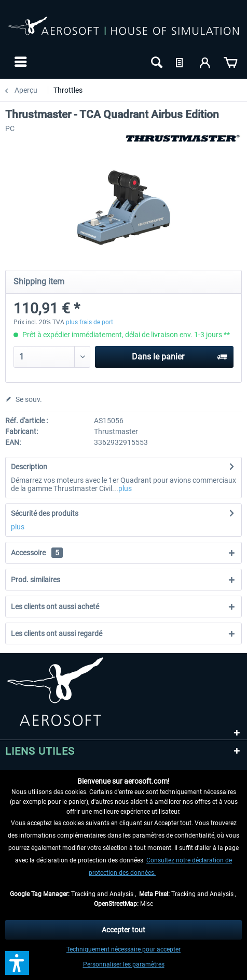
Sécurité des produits (45, 513)
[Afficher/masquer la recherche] (156, 62)
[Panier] (230, 62)
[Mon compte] (205, 62)
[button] (17, 963)
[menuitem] (19, 62)
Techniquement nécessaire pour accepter (124, 949)
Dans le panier (180, 355)
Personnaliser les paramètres (124, 964)
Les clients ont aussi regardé (57, 633)
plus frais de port (90, 322)
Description (29, 467)
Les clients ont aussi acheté (55, 607)
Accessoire (37, 553)
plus (125, 488)
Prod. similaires (36, 580)
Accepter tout (124, 930)
